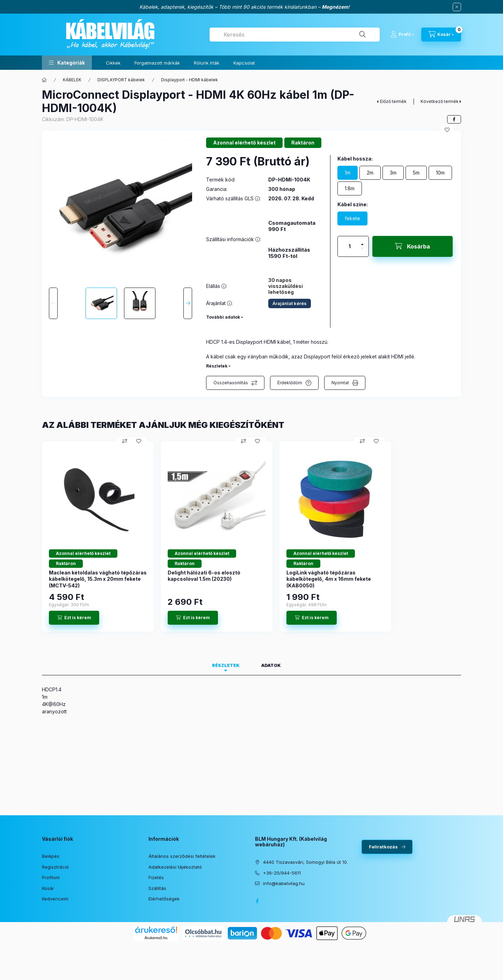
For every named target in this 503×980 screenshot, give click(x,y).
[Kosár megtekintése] (441, 35)
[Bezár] (457, 7)
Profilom (51, 877)
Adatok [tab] (271, 665)
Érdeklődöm (290, 383)
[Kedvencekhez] (447, 130)
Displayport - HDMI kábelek (189, 80)
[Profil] (402, 35)
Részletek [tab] (226, 665)
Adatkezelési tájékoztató (175, 867)
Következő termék (440, 101)
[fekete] (352, 218)
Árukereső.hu (156, 938)
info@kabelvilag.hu (284, 883)
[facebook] (454, 119)
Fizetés (156, 877)
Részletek (217, 366)
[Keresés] (363, 35)
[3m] (393, 173)
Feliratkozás (383, 847)
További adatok (223, 317)
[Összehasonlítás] (125, 441)
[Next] (188, 303)
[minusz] (362, 251)
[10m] (440, 173)
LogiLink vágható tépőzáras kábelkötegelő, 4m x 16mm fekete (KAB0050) (329, 579)
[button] (67, 63)
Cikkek (113, 63)
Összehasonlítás (231, 383)
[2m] (370, 173)
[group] (251, 536)
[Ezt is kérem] (74, 618)
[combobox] (295, 35)
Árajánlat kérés (290, 303)
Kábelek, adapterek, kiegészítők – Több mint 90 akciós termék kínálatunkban (228, 7)
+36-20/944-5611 (282, 873)
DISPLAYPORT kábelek (121, 80)
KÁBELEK (72, 80)
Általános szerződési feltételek (182, 856)
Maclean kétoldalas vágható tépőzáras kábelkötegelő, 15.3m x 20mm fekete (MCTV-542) (98, 579)
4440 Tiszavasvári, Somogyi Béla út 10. (305, 862)
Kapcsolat (244, 63)
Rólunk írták (207, 63)
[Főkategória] (44, 80)
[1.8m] (350, 188)
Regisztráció (55, 867)
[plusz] (362, 241)
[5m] (416, 173)
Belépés (51, 856)
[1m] (348, 173)
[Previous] (53, 303)
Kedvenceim (55, 899)
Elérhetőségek (164, 899)
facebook (257, 901)
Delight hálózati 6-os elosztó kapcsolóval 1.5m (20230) (204, 576)
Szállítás (157, 888)
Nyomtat (340, 383)
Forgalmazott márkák (157, 63)
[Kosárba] (413, 246)
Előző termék (393, 101)
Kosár (48, 888)
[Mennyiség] (350, 246)
